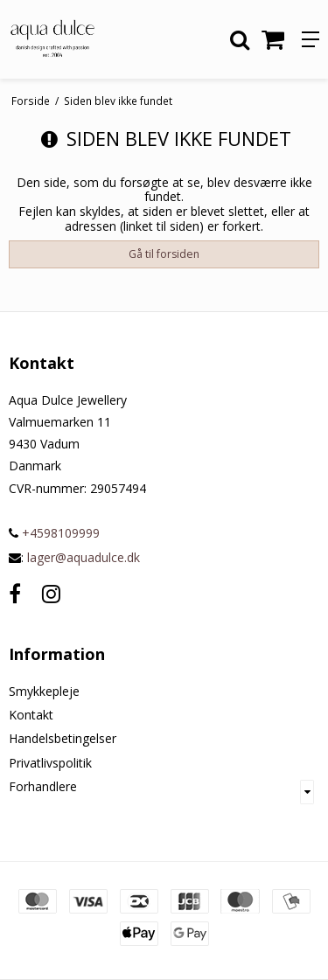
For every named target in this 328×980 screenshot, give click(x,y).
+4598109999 (54, 533)
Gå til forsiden (164, 254)
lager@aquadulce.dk (84, 557)
